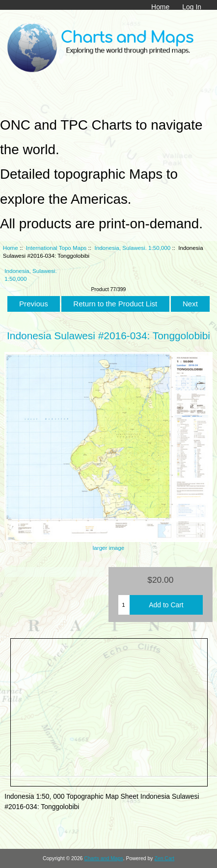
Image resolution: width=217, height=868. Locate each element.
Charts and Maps (103, 858)
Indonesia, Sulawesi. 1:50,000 (133, 248)
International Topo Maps (56, 248)
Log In (192, 7)
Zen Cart (164, 858)
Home (160, 7)
